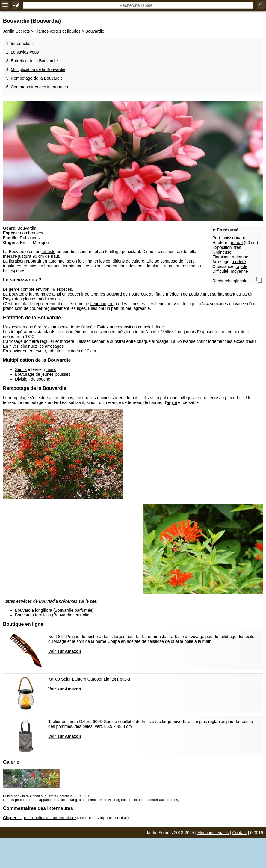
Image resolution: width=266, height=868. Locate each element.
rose (186, 266)
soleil (149, 327)
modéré (239, 262)
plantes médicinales (41, 299)
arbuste (48, 252)
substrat (118, 341)
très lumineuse (227, 250)
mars (51, 369)
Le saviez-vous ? (27, 52)
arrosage (14, 341)
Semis (21, 369)
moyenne (239, 271)
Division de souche (33, 379)
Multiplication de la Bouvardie (38, 69)
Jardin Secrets (16, 31)
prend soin (13, 308)
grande (236, 243)
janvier (15, 351)
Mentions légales (213, 833)
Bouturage (25, 374)
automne (240, 257)
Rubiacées (30, 238)
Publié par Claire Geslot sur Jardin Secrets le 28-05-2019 (47, 796)
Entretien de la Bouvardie (34, 61)
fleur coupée (102, 304)
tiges (81, 308)
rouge (169, 266)
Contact (240, 833)
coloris (97, 266)
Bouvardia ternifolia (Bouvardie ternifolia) (53, 615)
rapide (242, 266)
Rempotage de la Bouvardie (37, 78)
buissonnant (234, 238)
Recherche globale (230, 281)
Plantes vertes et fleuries (57, 31)
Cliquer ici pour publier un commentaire (40, 818)
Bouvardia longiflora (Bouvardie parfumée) (54, 610)
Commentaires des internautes (39, 87)
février (40, 351)
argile (172, 402)
